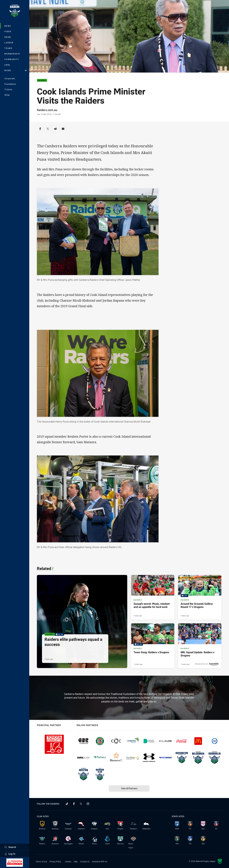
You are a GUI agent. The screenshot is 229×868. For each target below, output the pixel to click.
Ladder (9, 43)
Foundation (10, 84)
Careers (68, 861)
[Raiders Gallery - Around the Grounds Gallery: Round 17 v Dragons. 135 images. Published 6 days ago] (200, 597)
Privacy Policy (55, 861)
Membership (12, 54)
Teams (9, 48)
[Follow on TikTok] (67, 804)
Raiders (42, 80)
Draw (8, 37)
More (16, 70)
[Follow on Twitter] (81, 804)
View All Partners (129, 788)
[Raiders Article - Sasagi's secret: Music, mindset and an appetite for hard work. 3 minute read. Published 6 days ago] (153, 597)
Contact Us (85, 861)
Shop (7, 95)
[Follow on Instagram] (88, 804)
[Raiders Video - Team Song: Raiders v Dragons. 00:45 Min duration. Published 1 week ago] (153, 646)
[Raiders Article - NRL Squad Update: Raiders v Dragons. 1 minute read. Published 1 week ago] (200, 646)
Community (12, 59)
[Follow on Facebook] (74, 804)
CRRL (7, 65)
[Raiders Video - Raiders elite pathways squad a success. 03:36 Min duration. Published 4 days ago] (82, 622)
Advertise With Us (100, 861)
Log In (10, 854)
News (8, 26)
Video (8, 31)
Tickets (8, 89)
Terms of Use (41, 861)
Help (76, 861)
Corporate (10, 78)
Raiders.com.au (47, 110)
